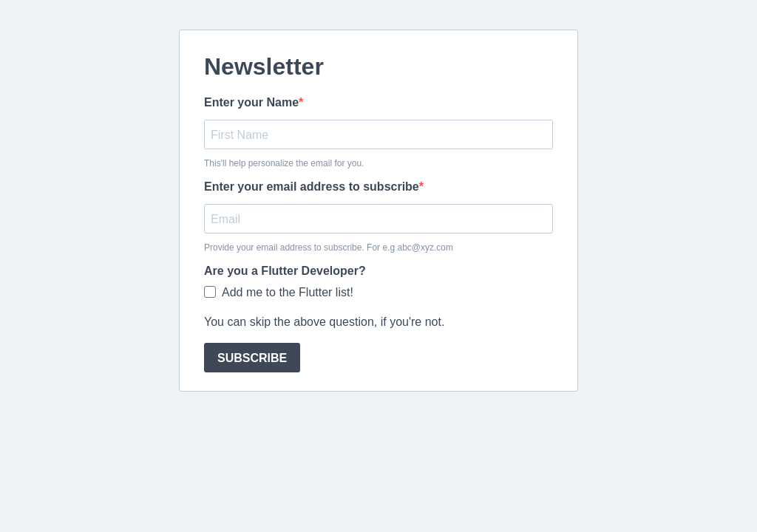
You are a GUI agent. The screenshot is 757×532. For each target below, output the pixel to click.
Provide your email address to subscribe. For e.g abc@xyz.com (329, 248)
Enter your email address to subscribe (312, 187)
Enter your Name (251, 102)
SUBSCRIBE (252, 358)
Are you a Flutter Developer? (285, 271)
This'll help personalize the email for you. (284, 163)
